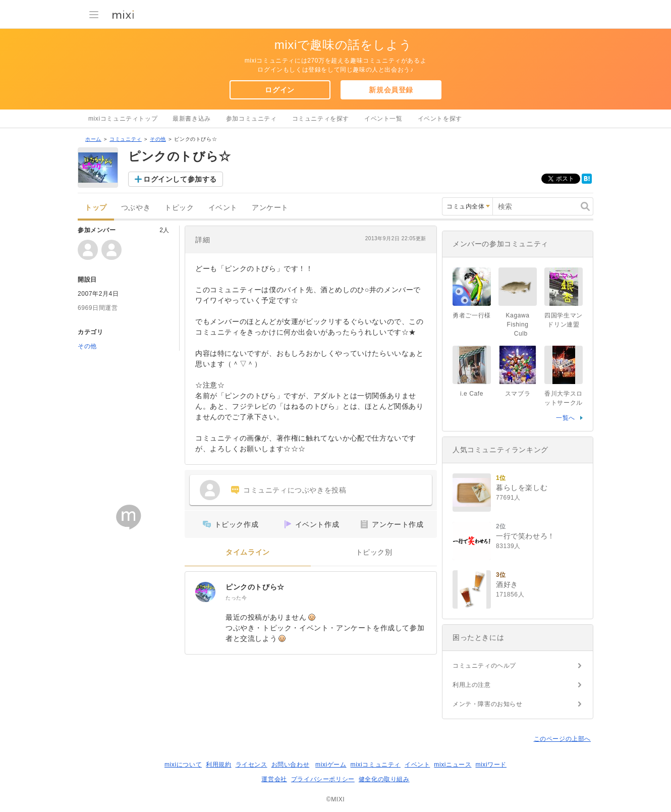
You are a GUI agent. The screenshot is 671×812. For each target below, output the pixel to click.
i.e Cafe (472, 394)
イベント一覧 (383, 119)
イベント (223, 208)
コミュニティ (126, 139)
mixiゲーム (331, 765)
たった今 (236, 598)
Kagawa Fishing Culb (521, 324)
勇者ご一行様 (472, 315)
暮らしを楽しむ (522, 488)
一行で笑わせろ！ (525, 536)
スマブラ (518, 394)
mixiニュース (453, 765)
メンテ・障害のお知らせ (488, 704)
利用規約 (218, 765)
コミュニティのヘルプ (484, 666)
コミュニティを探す (321, 119)
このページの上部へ (562, 739)
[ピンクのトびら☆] (205, 592)
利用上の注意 (472, 685)
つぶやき (136, 208)
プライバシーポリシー (323, 779)
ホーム (93, 139)
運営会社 (274, 779)
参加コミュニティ (251, 119)
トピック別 (374, 552)
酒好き (507, 584)
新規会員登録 (391, 90)
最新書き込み (192, 119)
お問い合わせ (291, 765)
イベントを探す (440, 119)
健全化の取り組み (384, 779)
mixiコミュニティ (376, 765)
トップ (96, 208)
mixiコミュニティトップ (123, 119)
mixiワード (491, 765)
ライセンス (251, 765)
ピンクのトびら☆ (255, 587)
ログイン (279, 90)
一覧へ (566, 418)
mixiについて (183, 765)
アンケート (270, 208)
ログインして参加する (180, 179)
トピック (179, 208)
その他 (158, 139)
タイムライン (248, 552)
